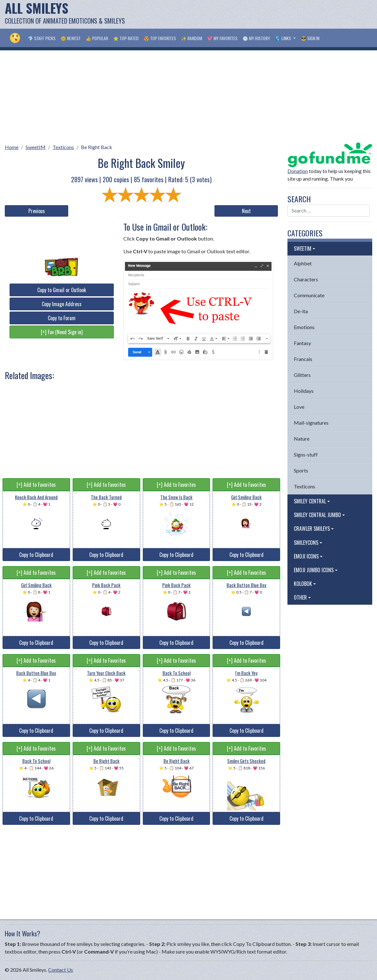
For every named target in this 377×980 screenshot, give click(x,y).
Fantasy (302, 343)
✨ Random (192, 38)
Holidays (304, 391)
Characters (306, 279)
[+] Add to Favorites (36, 485)
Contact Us (61, 970)
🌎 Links (283, 38)
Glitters (302, 375)
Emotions (304, 327)
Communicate (309, 295)
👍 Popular (97, 38)
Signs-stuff (306, 454)
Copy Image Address (62, 304)
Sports (301, 470)
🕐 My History (256, 38)
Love (299, 407)
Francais (303, 359)
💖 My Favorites (222, 38)
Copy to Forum (62, 318)
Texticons (63, 147)
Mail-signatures (311, 423)
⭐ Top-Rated (126, 38)
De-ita (301, 311)
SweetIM (36, 147)
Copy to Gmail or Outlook (62, 290)
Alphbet (303, 263)
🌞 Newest (71, 38)
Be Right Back (97, 147)
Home (12, 147)
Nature (302, 439)
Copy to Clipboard (36, 555)
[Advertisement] (256, 14)
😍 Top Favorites (160, 38)
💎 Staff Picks (42, 38)
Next (246, 211)
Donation (298, 171)
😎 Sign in (310, 38)
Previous (37, 211)
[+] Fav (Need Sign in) (62, 332)
